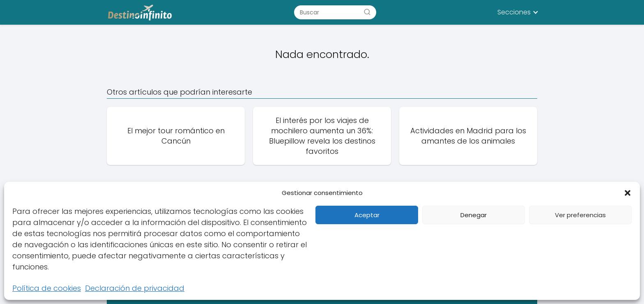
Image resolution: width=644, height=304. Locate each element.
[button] (628, 193)
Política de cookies (47, 288)
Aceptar (367, 215)
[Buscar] (367, 12)
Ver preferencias (580, 215)
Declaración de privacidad (135, 288)
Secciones (514, 12)
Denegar (474, 215)
